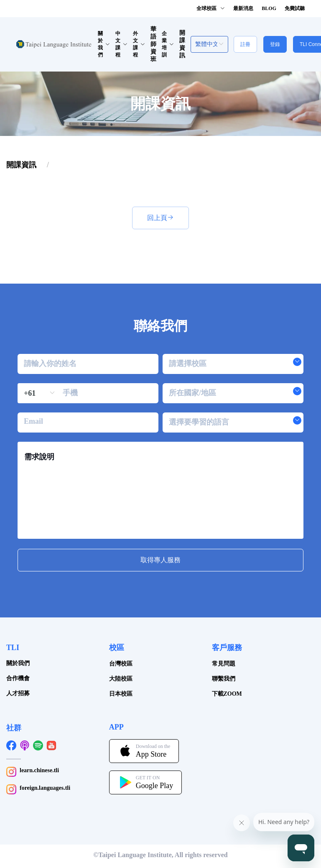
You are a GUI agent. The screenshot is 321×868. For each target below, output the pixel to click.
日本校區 (121, 694)
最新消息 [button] (243, 8)
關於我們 (18, 663)
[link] (21, 165)
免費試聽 (295, 8)
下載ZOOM (227, 694)
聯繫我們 (224, 679)
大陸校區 (121, 679)
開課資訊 (21, 165)
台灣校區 (121, 664)
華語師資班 (153, 44)
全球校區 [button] (211, 8)
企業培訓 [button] (168, 44)
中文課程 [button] (121, 44)
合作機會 (18, 678)
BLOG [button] (269, 8)
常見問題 (224, 664)
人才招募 (18, 693)
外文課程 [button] (139, 44)
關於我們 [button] (104, 44)
